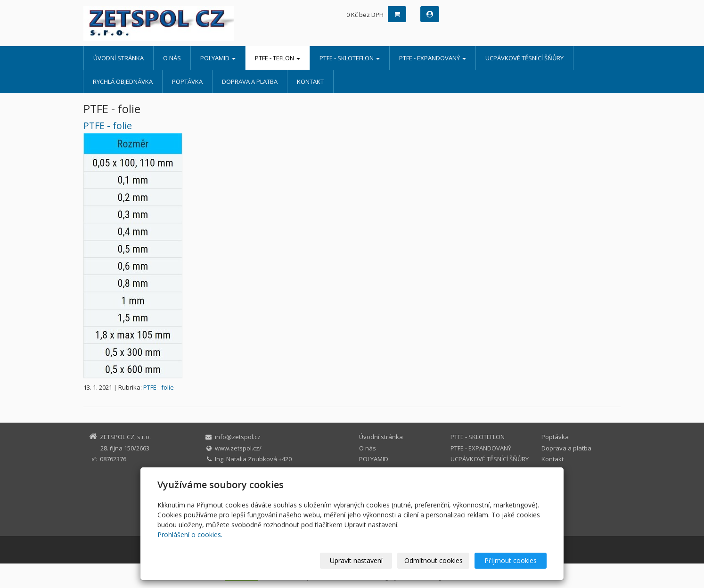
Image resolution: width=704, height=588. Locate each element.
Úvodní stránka (119, 58)
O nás (172, 58)
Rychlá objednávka (123, 82)
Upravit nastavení (356, 560)
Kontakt (310, 82)
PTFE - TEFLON (278, 58)
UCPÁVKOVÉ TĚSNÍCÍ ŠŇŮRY (524, 58)
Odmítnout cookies (434, 560)
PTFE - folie (108, 126)
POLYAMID (218, 58)
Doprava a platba (250, 82)
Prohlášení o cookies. (190, 535)
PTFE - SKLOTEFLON (350, 58)
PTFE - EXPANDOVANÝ (433, 58)
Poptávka (187, 82)
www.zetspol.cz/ (238, 448)
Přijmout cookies (511, 560)
